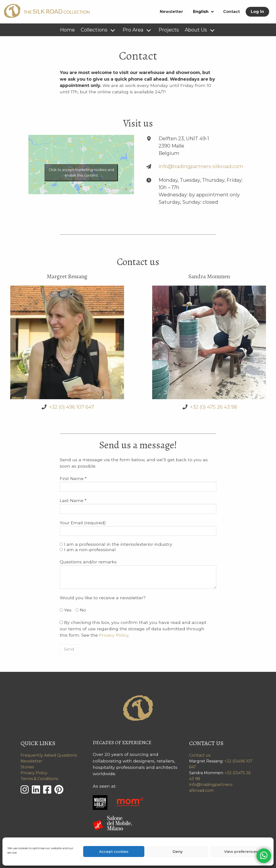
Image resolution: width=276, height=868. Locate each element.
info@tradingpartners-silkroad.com (201, 166)
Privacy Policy (114, 635)
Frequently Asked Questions (49, 755)
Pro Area (133, 30)
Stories (27, 767)
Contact (231, 12)
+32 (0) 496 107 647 (72, 407)
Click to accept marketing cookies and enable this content (81, 173)
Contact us (200, 755)
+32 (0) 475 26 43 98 (213, 407)
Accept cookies (114, 852)
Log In (257, 12)
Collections (94, 30)
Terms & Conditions (39, 779)
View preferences (241, 852)
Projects (169, 30)
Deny (178, 852)
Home (67, 30)
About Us (196, 30)
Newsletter (171, 12)
